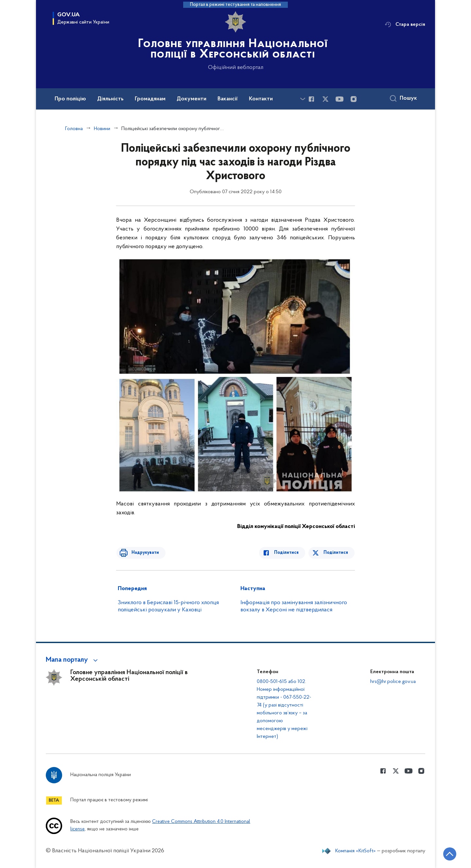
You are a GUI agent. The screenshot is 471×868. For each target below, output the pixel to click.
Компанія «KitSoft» (356, 851)
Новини (102, 129)
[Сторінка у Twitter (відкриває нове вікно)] (325, 99)
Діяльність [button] (110, 99)
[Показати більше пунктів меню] (303, 99)
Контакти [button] (261, 99)
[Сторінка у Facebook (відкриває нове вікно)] (311, 99)
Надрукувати (143, 553)
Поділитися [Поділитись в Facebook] (289, 553)
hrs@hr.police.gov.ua (393, 682)
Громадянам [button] (150, 99)
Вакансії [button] (228, 99)
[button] (73, 660)
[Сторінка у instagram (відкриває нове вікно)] (354, 99)
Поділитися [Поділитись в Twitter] (336, 553)
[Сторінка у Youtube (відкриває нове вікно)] (340, 99)
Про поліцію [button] (70, 99)
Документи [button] (192, 99)
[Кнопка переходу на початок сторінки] (446, 853)
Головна (74, 129)
